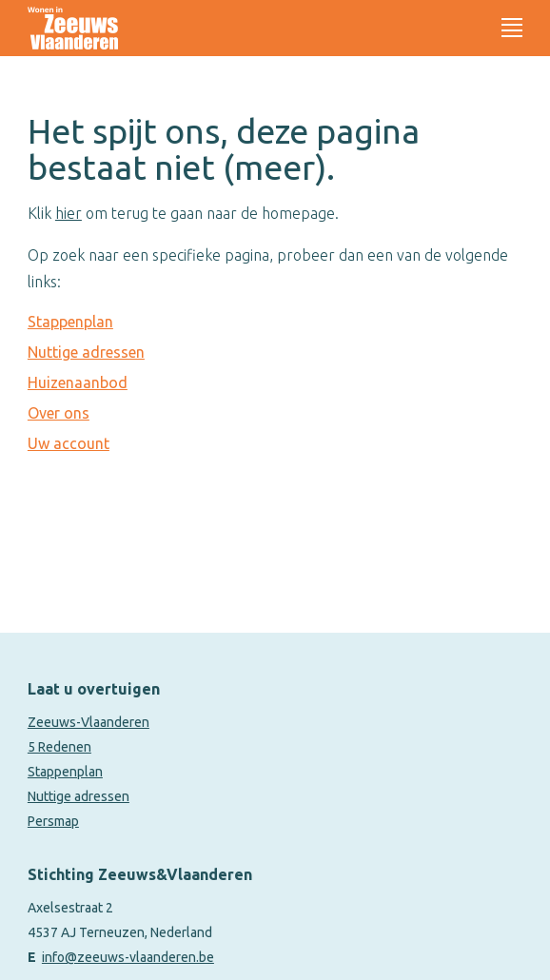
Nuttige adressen (86, 352)
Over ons (59, 413)
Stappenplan (70, 322)
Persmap (53, 821)
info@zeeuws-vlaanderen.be (128, 957)
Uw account (69, 443)
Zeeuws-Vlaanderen (88, 722)
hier (69, 213)
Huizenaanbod (78, 382)
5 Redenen (59, 747)
